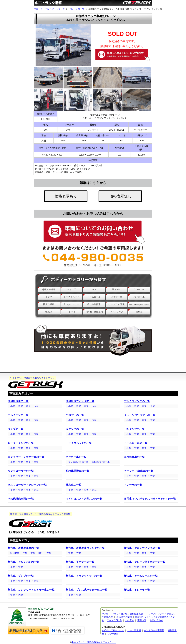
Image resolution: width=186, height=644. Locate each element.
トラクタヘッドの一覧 (79, 443)
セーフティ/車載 (116, 304)
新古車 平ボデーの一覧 (80, 562)
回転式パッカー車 (101, 462)
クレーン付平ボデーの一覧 (139, 415)
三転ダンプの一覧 (134, 429)
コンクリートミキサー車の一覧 (26, 457)
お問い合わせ (156, 620)
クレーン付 (139, 289)
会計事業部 (113, 634)
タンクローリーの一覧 (21, 471)
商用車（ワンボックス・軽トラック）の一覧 (150, 499)
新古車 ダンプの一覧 (21, 576)
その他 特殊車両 (94, 312)
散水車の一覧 (74, 485)
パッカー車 (139, 297)
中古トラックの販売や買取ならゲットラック (94, 642)
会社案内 (129, 620)
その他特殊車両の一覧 (21, 499)
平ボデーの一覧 (75, 415)
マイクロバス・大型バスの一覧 (84, 499)
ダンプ (49, 297)
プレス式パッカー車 (78, 462)
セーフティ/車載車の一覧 (139, 471)
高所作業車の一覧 (134, 457)
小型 (13, 406)
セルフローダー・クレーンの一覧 (27, 485)
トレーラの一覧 (133, 485)
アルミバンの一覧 (18, 415)
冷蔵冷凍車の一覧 (18, 401)
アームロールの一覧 (136, 443)
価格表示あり (66, 196)
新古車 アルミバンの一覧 (23, 562)
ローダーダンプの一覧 (21, 443)
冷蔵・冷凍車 (49, 289)
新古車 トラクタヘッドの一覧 (84, 576)
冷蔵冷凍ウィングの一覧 (80, 401)
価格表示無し (120, 196)
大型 (36, 406)
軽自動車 (15, 553)
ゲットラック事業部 (154, 630)
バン (94, 289)
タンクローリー (71, 304)
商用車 (139, 312)
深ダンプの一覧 (75, 429)
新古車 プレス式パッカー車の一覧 (87, 590)
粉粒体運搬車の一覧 (77, 471)
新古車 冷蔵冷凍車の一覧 (23, 548)
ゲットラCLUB (114, 620)
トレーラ (71, 312)
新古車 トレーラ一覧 (137, 590)
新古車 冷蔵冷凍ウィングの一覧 (85, 548)
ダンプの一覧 (16, 429)
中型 (21, 406)
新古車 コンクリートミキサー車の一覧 (31, 590)
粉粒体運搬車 (94, 304)
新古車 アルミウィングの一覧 (142, 548)
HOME (105, 614)
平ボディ (117, 289)
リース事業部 (134, 630)
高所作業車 (49, 304)
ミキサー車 (117, 297)
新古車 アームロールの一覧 (141, 576)
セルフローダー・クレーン (139, 307)
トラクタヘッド (71, 297)
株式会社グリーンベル (113, 630)
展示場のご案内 (124, 617)
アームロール (94, 297)
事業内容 (142, 620)
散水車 (49, 312)
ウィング (71, 289)
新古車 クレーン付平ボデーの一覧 (145, 562)
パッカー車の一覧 (76, 457)
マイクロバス (117, 312)
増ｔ (28, 406)
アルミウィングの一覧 (137, 401)
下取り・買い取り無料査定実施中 (129, 614)
